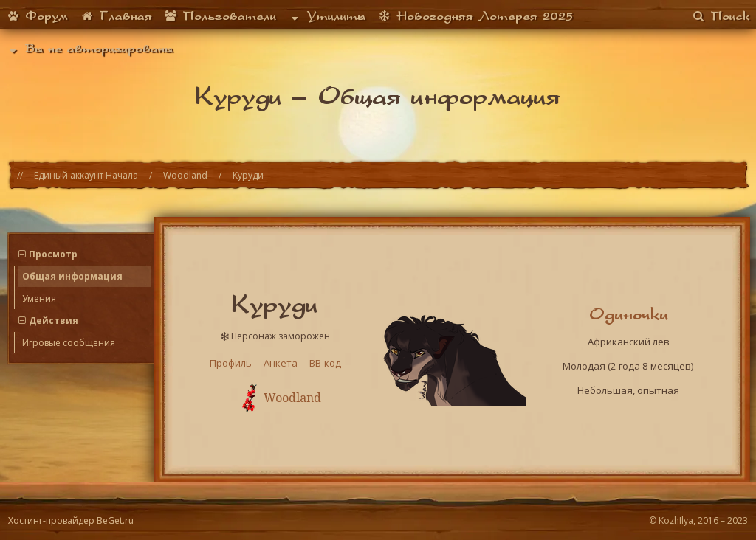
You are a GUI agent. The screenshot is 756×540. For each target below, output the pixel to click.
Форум (37, 15)
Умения (39, 298)
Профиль (231, 363)
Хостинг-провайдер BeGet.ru (71, 520)
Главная (116, 15)
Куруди (248, 175)
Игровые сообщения (69, 343)
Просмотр (53, 254)
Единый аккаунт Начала (86, 175)
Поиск (721, 15)
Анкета (281, 363)
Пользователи (220, 15)
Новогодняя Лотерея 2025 (475, 15)
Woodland (185, 175)
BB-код (325, 363)
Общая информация (72, 276)
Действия (54, 321)
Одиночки (629, 314)
